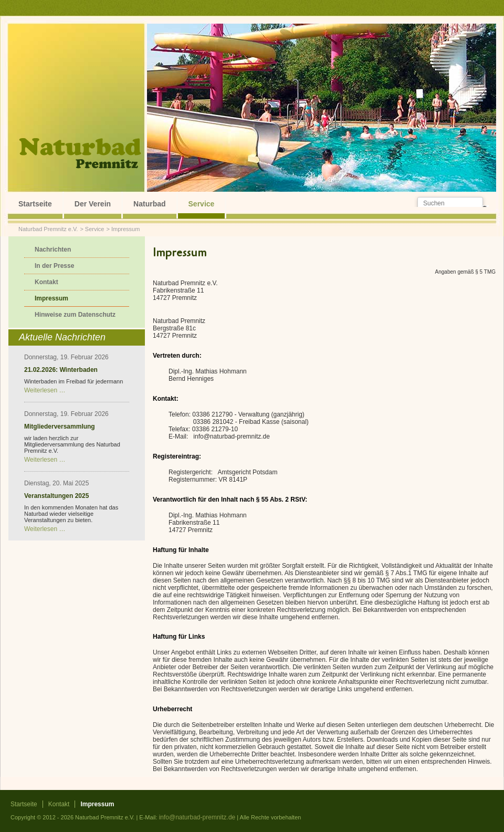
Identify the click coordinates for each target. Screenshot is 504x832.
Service (202, 204)
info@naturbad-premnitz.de (197, 817)
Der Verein (93, 204)
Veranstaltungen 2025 (56, 496)
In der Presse (54, 266)
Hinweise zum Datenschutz (75, 315)
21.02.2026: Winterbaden (61, 370)
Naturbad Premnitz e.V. (48, 229)
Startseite (35, 204)
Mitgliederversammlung (60, 427)
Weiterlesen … (45, 390)
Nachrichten (53, 249)
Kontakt (46, 282)
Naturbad (149, 204)
